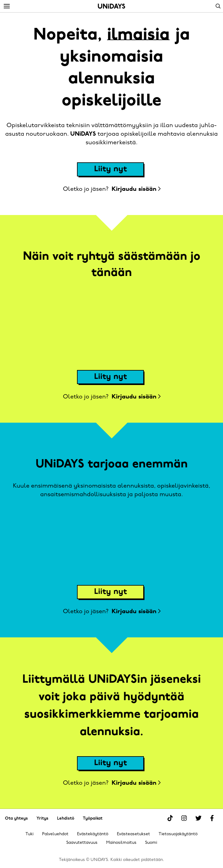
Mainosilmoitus (121, 843)
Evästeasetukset (133, 834)
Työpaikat (93, 819)
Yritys (42, 819)
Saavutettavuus (82, 843)
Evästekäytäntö (93, 834)
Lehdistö (66, 819)
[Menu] (7, 6)
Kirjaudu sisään (136, 189)
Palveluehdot (55, 834)
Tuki (29, 834)
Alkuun (111, 6)
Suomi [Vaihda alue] (151, 843)
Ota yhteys (16, 819)
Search (218, 6)
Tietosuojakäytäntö (178, 834)
